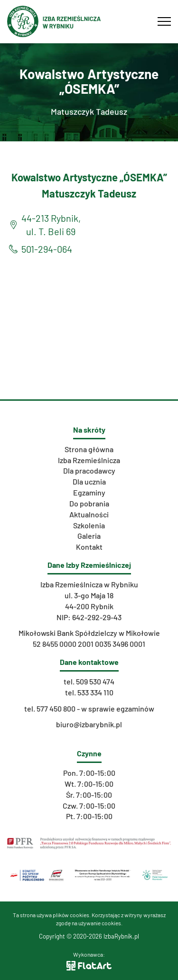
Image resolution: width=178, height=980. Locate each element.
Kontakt (89, 547)
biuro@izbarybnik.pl (89, 724)
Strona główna (89, 449)
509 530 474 (95, 681)
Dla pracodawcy (89, 470)
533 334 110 (95, 692)
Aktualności (89, 514)
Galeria (89, 536)
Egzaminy (89, 492)
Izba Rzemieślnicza (89, 460)
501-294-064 (47, 249)
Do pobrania (89, 503)
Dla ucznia (89, 481)
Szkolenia (89, 525)
